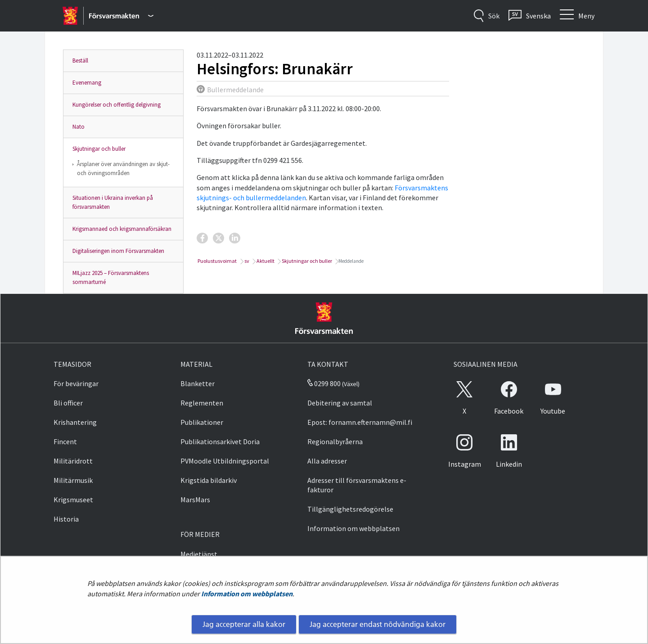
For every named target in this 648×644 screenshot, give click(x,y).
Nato (79, 127)
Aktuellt (265, 261)
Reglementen (202, 403)
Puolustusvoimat (217, 261)
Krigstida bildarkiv (209, 480)
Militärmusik (73, 480)
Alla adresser (327, 461)
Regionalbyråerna (335, 441)
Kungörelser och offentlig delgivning (117, 105)
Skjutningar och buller (99, 149)
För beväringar (76, 383)
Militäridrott (73, 461)
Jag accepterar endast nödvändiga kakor (378, 624)
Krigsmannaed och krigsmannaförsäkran (122, 229)
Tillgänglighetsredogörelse (350, 509)
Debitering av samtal (340, 403)
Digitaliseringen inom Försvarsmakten (118, 251)
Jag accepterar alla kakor (244, 624)
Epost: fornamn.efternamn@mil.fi (360, 422)
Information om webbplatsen (247, 594)
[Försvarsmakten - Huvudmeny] (121, 16)
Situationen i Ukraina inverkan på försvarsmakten (113, 202)
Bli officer (68, 403)
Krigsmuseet (73, 500)
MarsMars (195, 500)
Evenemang (87, 83)
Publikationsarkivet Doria (220, 441)
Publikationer (202, 422)
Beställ (80, 61)
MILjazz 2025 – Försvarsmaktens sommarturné (111, 277)
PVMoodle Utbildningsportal (225, 461)
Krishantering (75, 422)
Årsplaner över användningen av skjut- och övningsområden (123, 169)
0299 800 (324, 383)
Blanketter (198, 383)
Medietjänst (199, 554)
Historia (66, 519)
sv (246, 261)
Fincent (65, 441)
